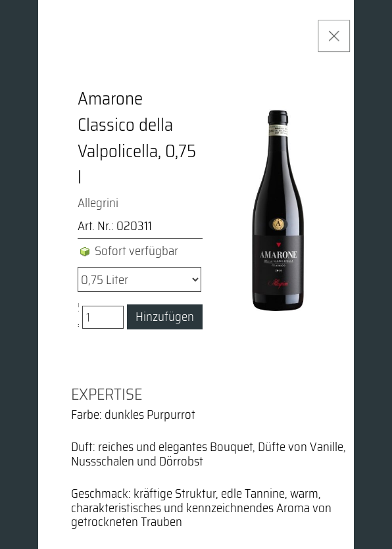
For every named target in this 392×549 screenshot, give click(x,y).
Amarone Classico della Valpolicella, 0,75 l (137, 138)
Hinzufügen (165, 317)
